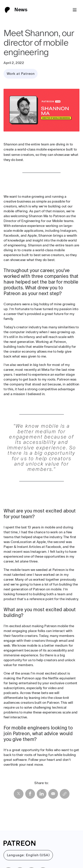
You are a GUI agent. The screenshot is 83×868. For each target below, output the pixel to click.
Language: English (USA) (28, 855)
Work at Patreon (21, 74)
